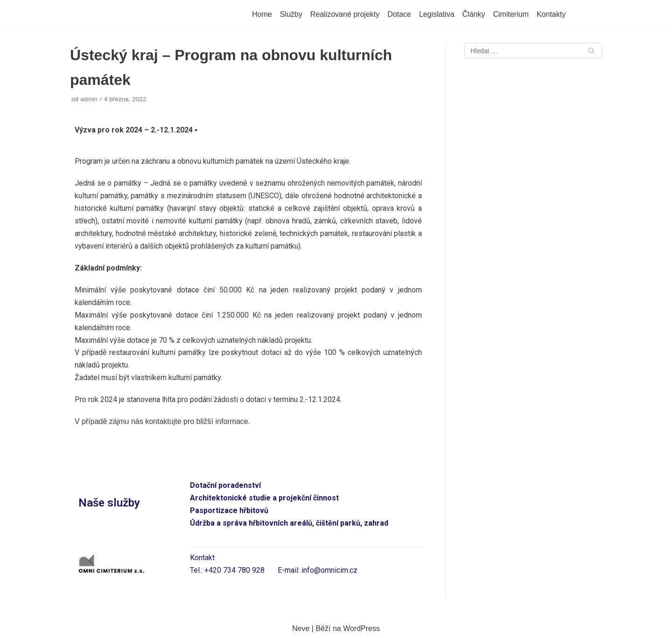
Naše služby (109, 503)
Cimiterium (511, 14)
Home (262, 14)
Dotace (399, 14)
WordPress (361, 628)
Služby (291, 14)
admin (89, 99)
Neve (301, 628)
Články (474, 14)
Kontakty (551, 14)
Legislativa (437, 14)
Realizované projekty (345, 14)
